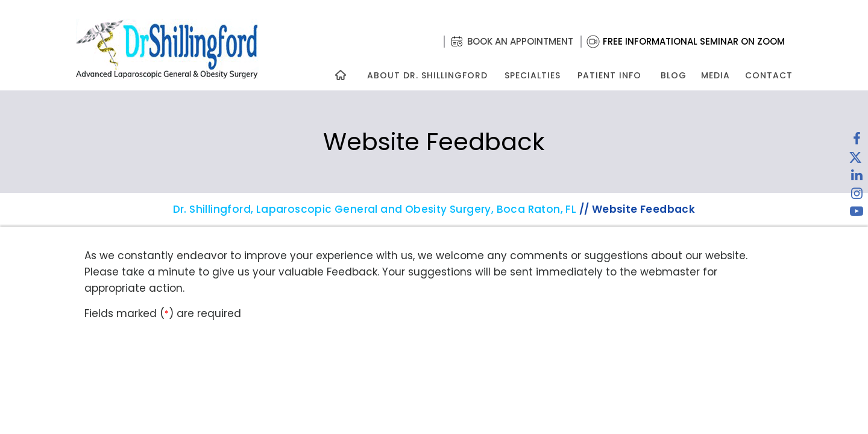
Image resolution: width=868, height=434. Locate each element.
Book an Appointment (520, 41)
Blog (674, 75)
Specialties (532, 75)
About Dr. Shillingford (427, 75)
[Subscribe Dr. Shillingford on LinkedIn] (857, 178)
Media (715, 75)
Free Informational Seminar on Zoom (694, 41)
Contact (769, 75)
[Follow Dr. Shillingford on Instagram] (857, 196)
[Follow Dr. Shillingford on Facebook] (857, 142)
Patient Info (609, 75)
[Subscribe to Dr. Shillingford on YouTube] (857, 214)
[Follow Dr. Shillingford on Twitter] (855, 160)
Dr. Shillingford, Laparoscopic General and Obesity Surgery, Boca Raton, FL (375, 209)
